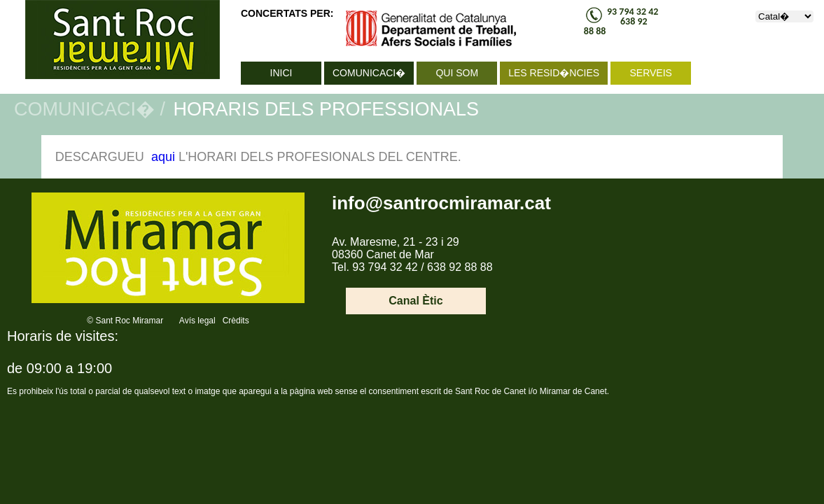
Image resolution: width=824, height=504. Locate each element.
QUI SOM (457, 73)
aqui (163, 157)
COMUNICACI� (369, 73)
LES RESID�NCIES (554, 73)
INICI (281, 73)
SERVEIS (650, 73)
